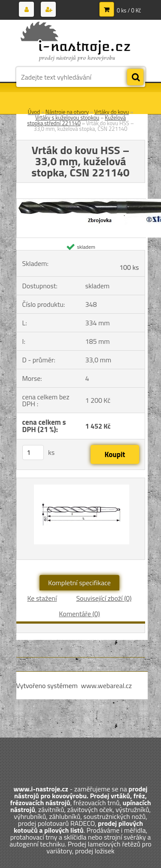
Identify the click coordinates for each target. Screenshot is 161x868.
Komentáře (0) (79, 614)
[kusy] (33, 453)
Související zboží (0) (104, 598)
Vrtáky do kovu (112, 112)
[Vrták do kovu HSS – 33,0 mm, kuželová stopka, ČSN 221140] (81, 519)
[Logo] (75, 42)
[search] (135, 77)
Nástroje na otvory (67, 112)
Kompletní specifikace (79, 583)
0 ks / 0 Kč (129, 10)
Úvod (34, 112)
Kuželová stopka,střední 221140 (76, 120)
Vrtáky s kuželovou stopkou (67, 117)
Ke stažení (42, 598)
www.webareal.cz (106, 686)
